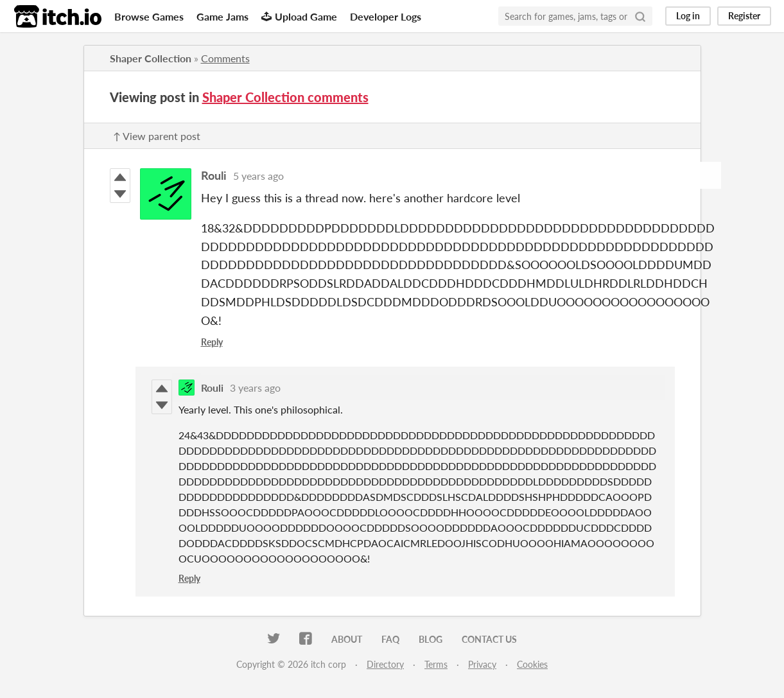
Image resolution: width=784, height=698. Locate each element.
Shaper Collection (151, 58)
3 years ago (255, 388)
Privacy (482, 664)
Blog (431, 639)
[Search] (640, 16)
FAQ (390, 639)
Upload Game (299, 16)
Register (744, 16)
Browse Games (149, 16)
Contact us (489, 639)
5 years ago (258, 176)
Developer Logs (386, 16)
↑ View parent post (157, 136)
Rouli (214, 175)
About (347, 639)
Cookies (532, 664)
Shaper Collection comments (285, 97)
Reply (212, 342)
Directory (385, 664)
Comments (225, 58)
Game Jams (222, 16)
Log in (688, 16)
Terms (436, 664)
